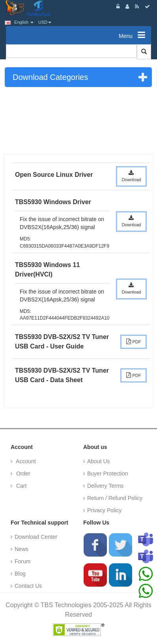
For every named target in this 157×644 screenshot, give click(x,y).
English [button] (19, 22)
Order (22, 474)
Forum (22, 561)
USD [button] (45, 22)
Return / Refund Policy (115, 498)
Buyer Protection (108, 474)
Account (25, 461)
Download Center (36, 537)
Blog (20, 574)
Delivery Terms (105, 486)
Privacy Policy (104, 510)
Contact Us (28, 586)
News (21, 549)
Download (132, 176)
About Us (99, 461)
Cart (21, 486)
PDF (134, 341)
